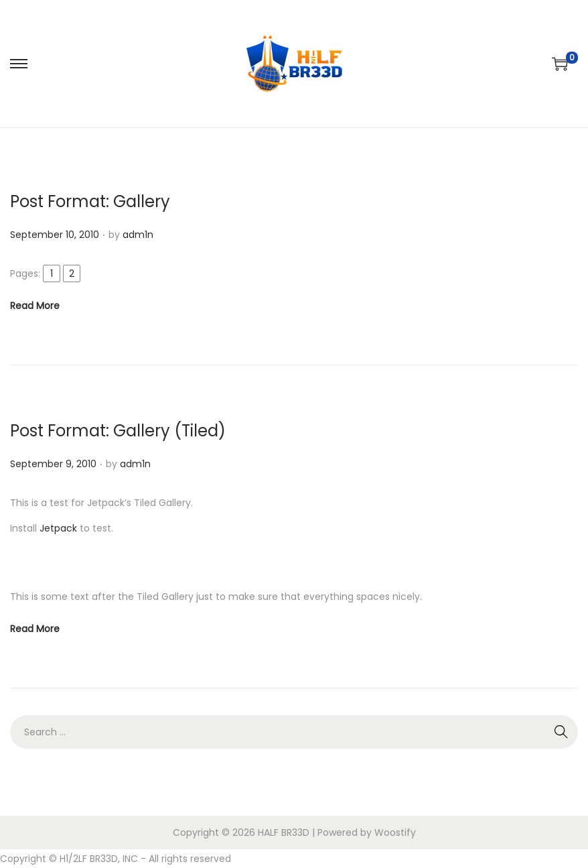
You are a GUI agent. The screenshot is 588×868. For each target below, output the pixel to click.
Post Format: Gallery (90, 201)
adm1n (138, 235)
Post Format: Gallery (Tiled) (118, 431)
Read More (35, 306)
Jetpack (58, 528)
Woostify (395, 832)
